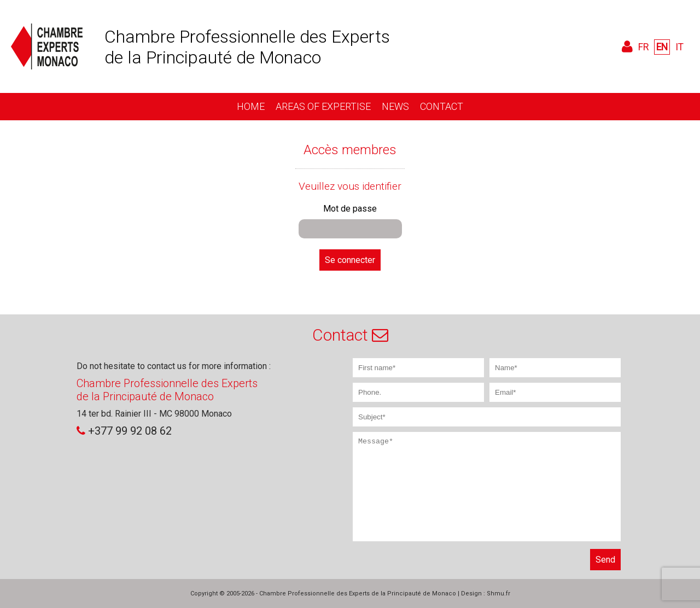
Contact (442, 106)
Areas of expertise (323, 106)
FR (643, 47)
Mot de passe (350, 209)
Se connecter (350, 260)
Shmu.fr (498, 594)
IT (679, 47)
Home (251, 106)
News (395, 106)
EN (662, 47)
